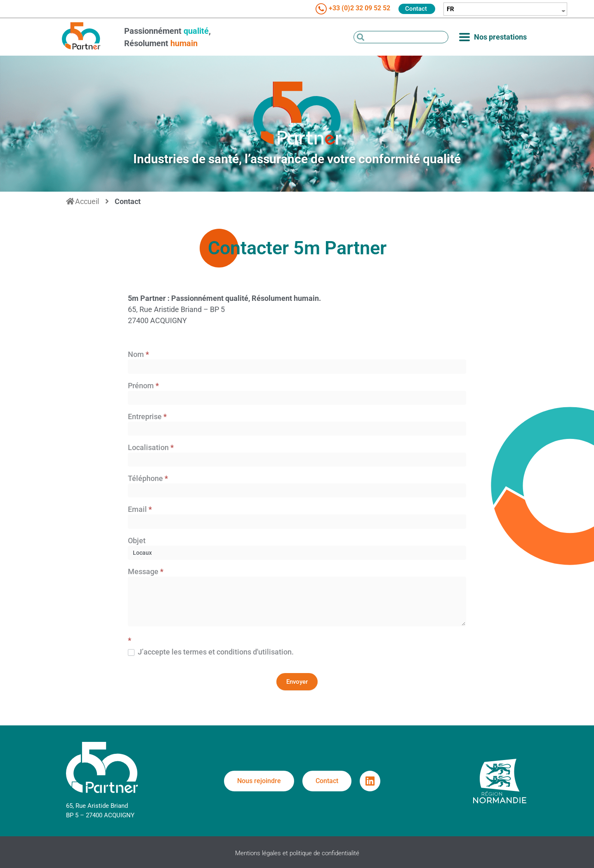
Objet (137, 541)
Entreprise (147, 417)
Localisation (151, 448)
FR (450, 9)
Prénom (143, 386)
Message (146, 572)
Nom (138, 355)
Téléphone (148, 479)
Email (140, 510)
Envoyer (297, 682)
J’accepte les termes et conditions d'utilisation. (211, 652)
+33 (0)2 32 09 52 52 (359, 8)
